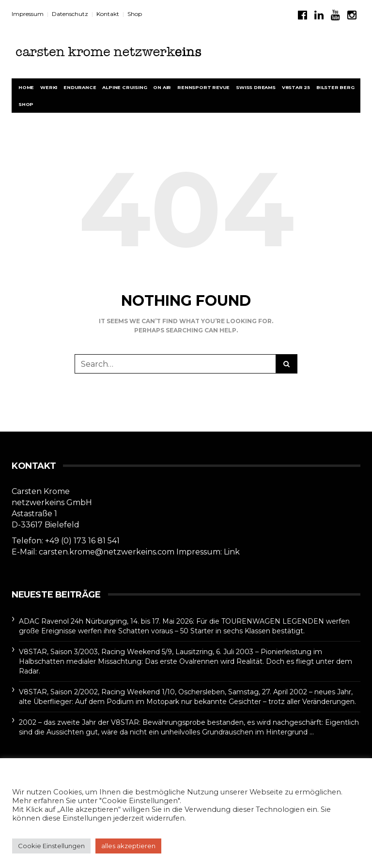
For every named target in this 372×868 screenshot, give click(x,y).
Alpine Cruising (124, 87)
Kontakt (108, 14)
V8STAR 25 (296, 87)
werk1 (49, 87)
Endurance (80, 87)
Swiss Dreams (256, 87)
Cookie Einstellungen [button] (51, 846)
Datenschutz (70, 14)
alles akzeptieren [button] (128, 846)
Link (232, 552)
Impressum (28, 14)
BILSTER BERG (335, 87)
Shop (135, 14)
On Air (162, 87)
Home (26, 87)
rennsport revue (203, 87)
